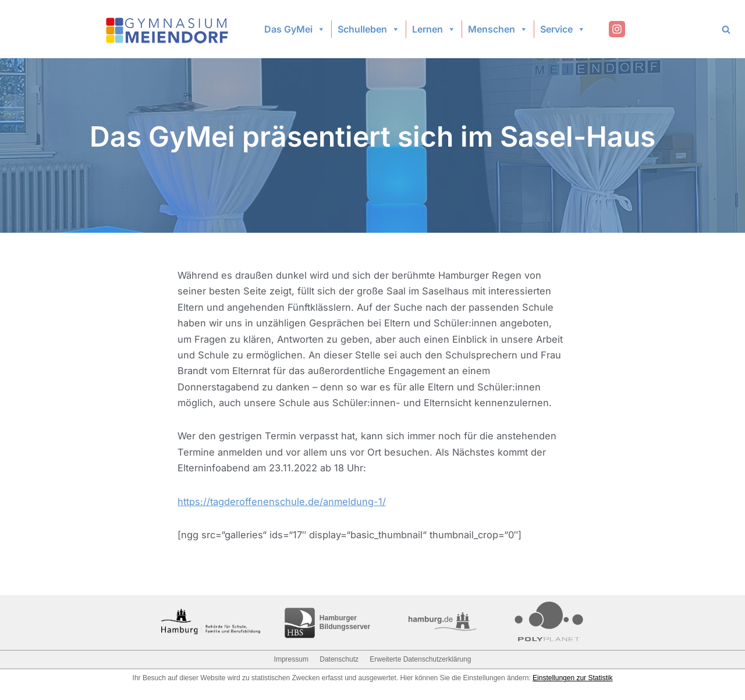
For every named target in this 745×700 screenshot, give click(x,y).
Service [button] (563, 29)
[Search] (726, 29)
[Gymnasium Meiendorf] (168, 29)
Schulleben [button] (369, 29)
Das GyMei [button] (295, 29)
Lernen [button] (434, 29)
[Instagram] (617, 29)
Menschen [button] (498, 29)
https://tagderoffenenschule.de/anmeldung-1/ (284, 513)
